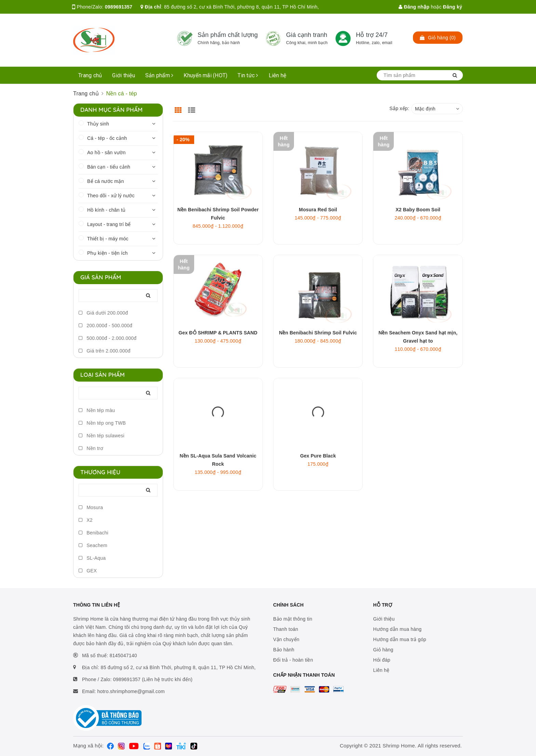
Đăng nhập (414, 7)
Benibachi (93, 533)
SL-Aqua (92, 558)
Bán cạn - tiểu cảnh (109, 167)
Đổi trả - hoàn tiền (293, 660)
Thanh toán (286, 629)
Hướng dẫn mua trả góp (400, 639)
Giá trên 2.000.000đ (105, 351)
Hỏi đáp (382, 660)
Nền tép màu (97, 410)
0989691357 (119, 7)
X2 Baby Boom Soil (418, 210)
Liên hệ (278, 75)
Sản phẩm (159, 75)
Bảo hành (284, 650)
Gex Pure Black (318, 456)
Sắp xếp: (399, 108)
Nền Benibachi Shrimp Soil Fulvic (318, 333)
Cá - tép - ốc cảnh (107, 138)
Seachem (93, 545)
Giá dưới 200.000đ (103, 313)
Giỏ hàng (383, 650)
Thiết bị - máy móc (108, 239)
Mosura (91, 507)
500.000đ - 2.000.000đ (108, 338)
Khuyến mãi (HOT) (205, 75)
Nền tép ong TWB (102, 423)
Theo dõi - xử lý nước (111, 196)
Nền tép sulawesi (102, 436)
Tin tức (248, 75)
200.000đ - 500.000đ (105, 326)
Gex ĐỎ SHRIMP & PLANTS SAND (218, 333)
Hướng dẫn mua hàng (398, 629)
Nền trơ (91, 448)
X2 (86, 520)
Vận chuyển (286, 639)
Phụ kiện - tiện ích (107, 253)
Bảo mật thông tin (293, 619)
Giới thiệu (124, 75)
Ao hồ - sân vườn (106, 152)
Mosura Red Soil (318, 210)
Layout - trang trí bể (109, 224)
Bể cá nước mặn (106, 181)
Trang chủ (90, 75)
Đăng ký (453, 7)
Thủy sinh (98, 124)
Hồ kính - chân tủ (106, 210)
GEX (88, 571)
